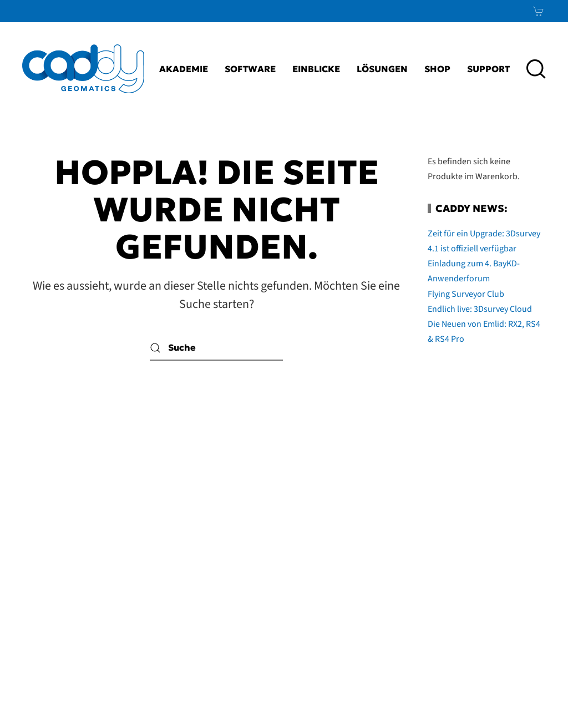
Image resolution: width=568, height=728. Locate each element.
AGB (252, 600)
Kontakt (222, 546)
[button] (536, 69)
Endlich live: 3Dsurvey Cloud (480, 309)
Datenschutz (193, 628)
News (511, 628)
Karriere (218, 519)
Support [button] (488, 69)
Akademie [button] (184, 69)
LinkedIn (491, 573)
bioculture (524, 698)
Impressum (205, 573)
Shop (437, 69)
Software (250, 69)
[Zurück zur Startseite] (83, 69)
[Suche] (216, 348)
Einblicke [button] (316, 69)
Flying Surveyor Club (466, 294)
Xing (517, 600)
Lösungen (382, 69)
